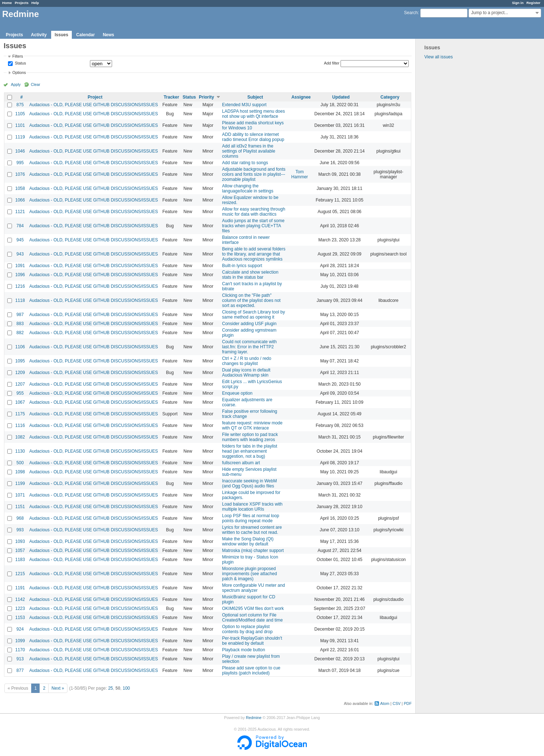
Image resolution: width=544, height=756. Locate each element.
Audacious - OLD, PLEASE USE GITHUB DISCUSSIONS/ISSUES (94, 105)
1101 (20, 125)
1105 (20, 114)
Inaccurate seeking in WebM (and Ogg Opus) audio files (249, 483)
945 (20, 240)
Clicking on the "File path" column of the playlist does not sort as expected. (251, 300)
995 (20, 163)
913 (20, 659)
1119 (20, 137)
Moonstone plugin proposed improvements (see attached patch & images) (249, 574)
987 (20, 315)
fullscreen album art (241, 463)
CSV (396, 703)
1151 (20, 507)
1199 (20, 483)
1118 (20, 300)
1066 (20, 200)
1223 (20, 608)
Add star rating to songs (245, 163)
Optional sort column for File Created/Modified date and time (252, 618)
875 (20, 105)
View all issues (438, 57)
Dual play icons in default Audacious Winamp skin (246, 373)
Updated (341, 97)
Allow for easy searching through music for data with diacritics (254, 212)
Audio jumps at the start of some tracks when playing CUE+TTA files (253, 226)
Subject (255, 97)
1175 (20, 414)
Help (35, 3)
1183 (20, 560)
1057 (20, 551)
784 (20, 226)
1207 (20, 384)
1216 (20, 286)
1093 (20, 541)
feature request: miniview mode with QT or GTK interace (252, 425)
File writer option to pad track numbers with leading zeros (250, 437)
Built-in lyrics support (242, 266)
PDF (408, 703)
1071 (20, 495)
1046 (20, 151)
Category (390, 97)
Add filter (332, 63)
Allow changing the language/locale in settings (248, 188)
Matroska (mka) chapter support (253, 551)
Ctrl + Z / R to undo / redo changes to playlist (247, 361)
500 (20, 463)
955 (20, 393)
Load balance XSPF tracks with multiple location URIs (252, 507)
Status (20, 63)
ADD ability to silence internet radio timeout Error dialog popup (253, 137)
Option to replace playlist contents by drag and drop (247, 629)
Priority (206, 97)
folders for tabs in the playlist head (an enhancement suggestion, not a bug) (250, 451)
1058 (20, 188)
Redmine (254, 718)
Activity (39, 35)
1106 (20, 347)
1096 (20, 275)
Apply (16, 84)
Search (411, 13)
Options (19, 72)
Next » (58, 688)
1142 (20, 599)
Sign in (518, 3)
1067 (20, 402)
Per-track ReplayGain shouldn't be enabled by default (252, 641)
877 (20, 670)
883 (20, 324)
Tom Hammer (300, 174)
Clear (36, 84)
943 (20, 254)
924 (20, 629)
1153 (20, 618)
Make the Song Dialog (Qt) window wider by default (248, 541)
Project (95, 97)
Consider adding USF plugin (249, 324)
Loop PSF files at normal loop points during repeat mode (250, 518)
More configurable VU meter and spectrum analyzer (253, 588)
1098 (20, 472)
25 (110, 688)
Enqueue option (237, 393)
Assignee (301, 97)
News (108, 35)
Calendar (85, 35)
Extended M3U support (244, 105)
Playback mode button (244, 650)
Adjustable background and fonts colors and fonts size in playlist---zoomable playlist (254, 174)
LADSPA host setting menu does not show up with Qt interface (253, 114)
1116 (20, 425)
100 (126, 688)
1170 (20, 650)
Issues (61, 35)
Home (7, 3)
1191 (20, 588)
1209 (20, 373)
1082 (20, 437)
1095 (20, 361)
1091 (20, 266)
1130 (20, 451)
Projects (22, 3)
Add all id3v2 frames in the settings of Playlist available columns (249, 151)
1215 (20, 574)
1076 (20, 174)
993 (20, 530)
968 (20, 518)
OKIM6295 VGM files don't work (253, 608)
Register (533, 3)
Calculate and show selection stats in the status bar (250, 275)
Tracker (171, 97)
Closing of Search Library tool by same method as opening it (253, 315)
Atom (385, 703)
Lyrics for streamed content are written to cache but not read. (252, 530)
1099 (20, 641)
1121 (20, 212)
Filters (18, 56)
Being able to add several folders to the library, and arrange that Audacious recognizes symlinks (254, 254)
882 (20, 333)
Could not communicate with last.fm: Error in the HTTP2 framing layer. (249, 347)
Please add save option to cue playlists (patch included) (251, 670)
